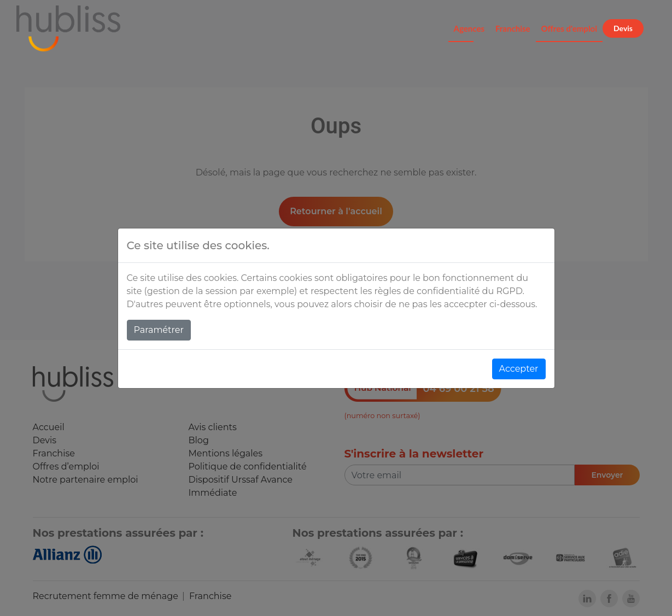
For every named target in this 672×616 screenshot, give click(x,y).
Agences (469, 28)
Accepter (519, 369)
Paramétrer (159, 330)
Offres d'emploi (569, 28)
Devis (623, 28)
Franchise (513, 28)
